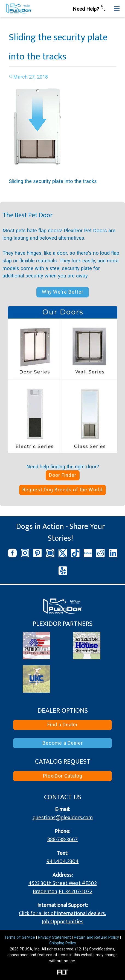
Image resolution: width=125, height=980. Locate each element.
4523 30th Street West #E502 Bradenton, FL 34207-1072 (63, 887)
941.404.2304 (63, 861)
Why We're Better (63, 292)
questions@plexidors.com (63, 818)
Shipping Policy (63, 943)
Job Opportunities (63, 922)
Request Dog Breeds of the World (62, 490)
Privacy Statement (54, 937)
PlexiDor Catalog (63, 776)
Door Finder (63, 475)
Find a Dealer (63, 725)
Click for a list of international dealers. (62, 913)
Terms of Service (20, 937)
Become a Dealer (63, 743)
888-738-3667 (62, 839)
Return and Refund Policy (96, 937)
